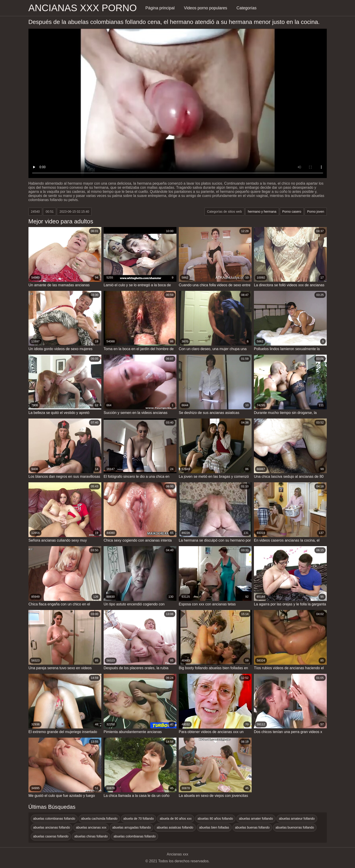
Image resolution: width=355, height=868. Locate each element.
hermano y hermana (262, 212)
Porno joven (316, 212)
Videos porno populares (206, 8)
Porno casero (292, 212)
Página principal (160, 8)
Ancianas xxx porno (83, 8)
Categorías (247, 8)
